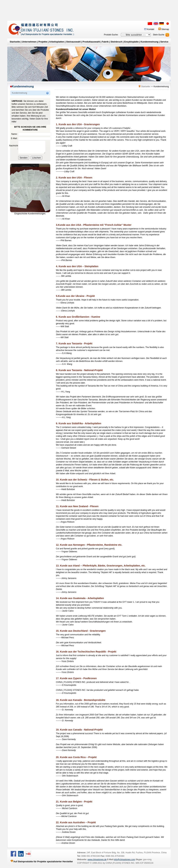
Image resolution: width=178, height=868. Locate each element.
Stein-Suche (159, 35)
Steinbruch (116, 42)
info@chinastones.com (125, 860)
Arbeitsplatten (57, 42)
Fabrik (105, 42)
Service (164, 42)
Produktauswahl (91, 42)
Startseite (15, 42)
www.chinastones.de (97, 860)
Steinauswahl (73, 42)
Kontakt (151, 29)
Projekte (43, 42)
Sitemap (165, 29)
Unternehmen (29, 42)
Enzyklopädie (132, 42)
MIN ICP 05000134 (144, 863)
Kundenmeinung (149, 42)
